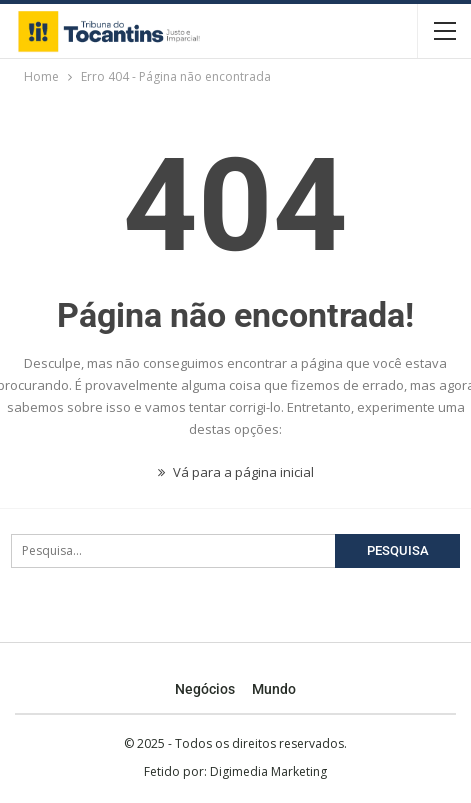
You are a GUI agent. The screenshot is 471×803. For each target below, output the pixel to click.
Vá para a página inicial (236, 472)
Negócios (205, 689)
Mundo (274, 689)
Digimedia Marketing (268, 771)
